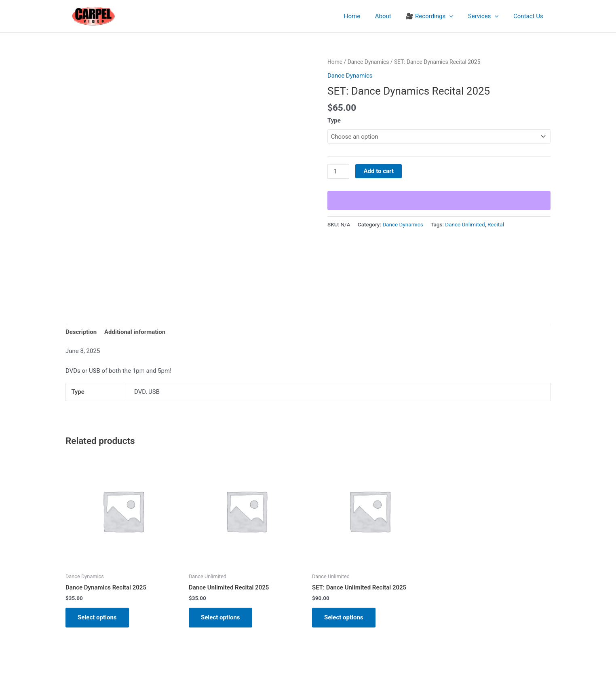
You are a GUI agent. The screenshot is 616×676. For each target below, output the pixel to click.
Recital (496, 224)
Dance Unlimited (465, 224)
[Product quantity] (338, 171)
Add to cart (379, 171)
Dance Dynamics (368, 62)
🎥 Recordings (436, 16)
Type (334, 120)
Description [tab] (81, 332)
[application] (456, 16)
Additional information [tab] (135, 332)
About (392, 16)
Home (364, 16)
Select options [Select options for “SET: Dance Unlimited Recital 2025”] (344, 617)
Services (487, 16)
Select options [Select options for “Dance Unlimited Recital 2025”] (220, 617)
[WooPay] (439, 201)
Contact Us (530, 16)
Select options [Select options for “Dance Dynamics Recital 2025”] (97, 617)
